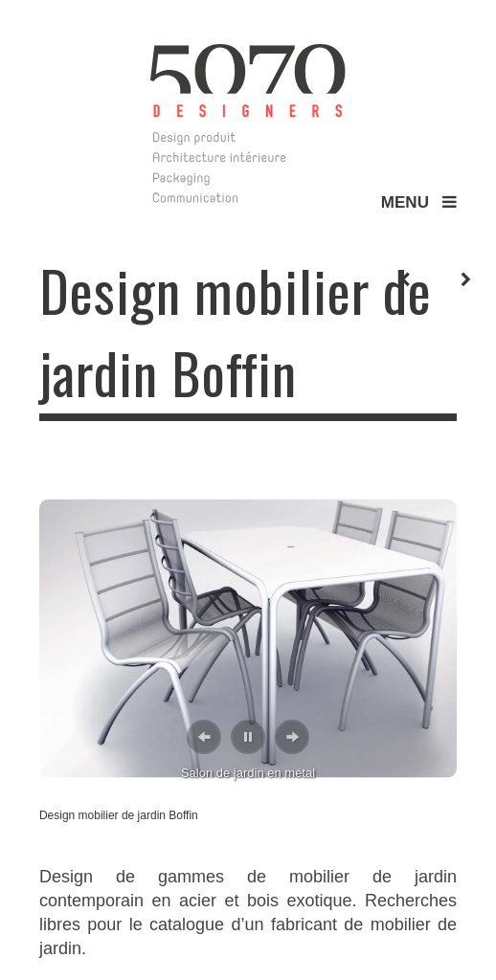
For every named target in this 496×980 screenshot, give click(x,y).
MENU (419, 202)
